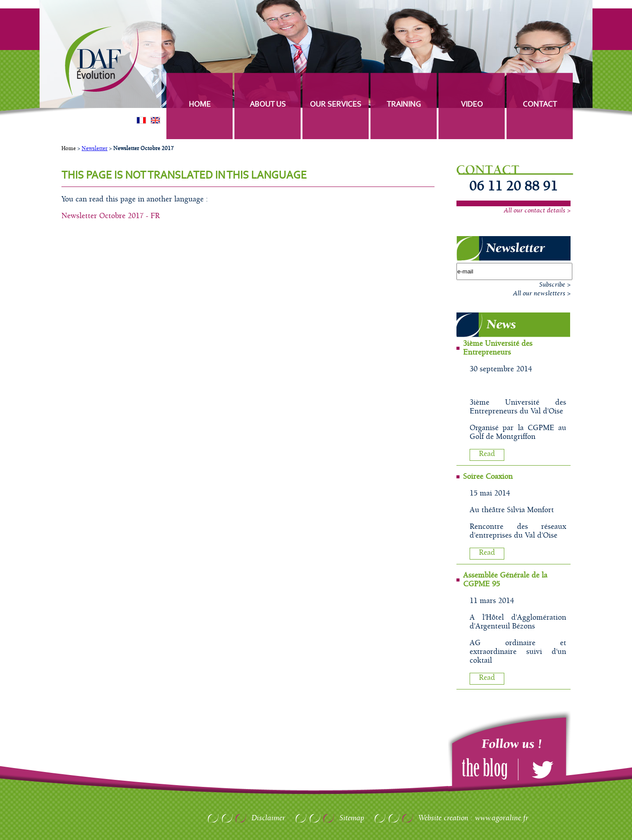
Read (487, 454)
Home (69, 149)
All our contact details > (537, 211)
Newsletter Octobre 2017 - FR (111, 216)
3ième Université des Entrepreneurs (498, 348)
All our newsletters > (542, 294)
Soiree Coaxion (488, 477)
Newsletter (95, 149)
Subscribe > (555, 285)
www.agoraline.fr (502, 818)
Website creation (443, 818)
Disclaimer (268, 818)
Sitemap (352, 818)
